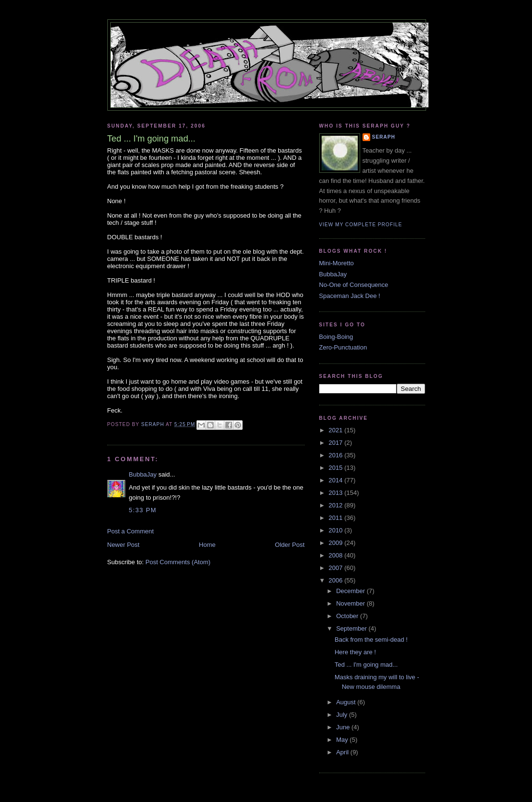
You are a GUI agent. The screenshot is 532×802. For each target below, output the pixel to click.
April (343, 752)
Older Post (290, 545)
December (351, 591)
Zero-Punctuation (343, 347)
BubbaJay (143, 474)
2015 (337, 468)
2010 (337, 530)
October (348, 616)
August (347, 702)
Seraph (384, 137)
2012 (337, 505)
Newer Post (123, 545)
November (351, 603)
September (352, 628)
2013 (337, 493)
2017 (337, 443)
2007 (337, 568)
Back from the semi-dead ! (371, 640)
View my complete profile (361, 225)
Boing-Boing (336, 337)
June (344, 727)
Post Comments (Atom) (178, 562)
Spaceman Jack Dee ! (350, 296)
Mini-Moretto (337, 263)
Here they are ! (355, 652)
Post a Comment (131, 531)
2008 (337, 555)
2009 (337, 543)
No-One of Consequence (354, 285)
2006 (337, 580)
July (343, 715)
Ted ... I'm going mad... (366, 665)
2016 (337, 455)
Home (207, 545)
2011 (337, 518)
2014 (337, 480)
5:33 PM (143, 510)
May (343, 740)
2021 (337, 430)
